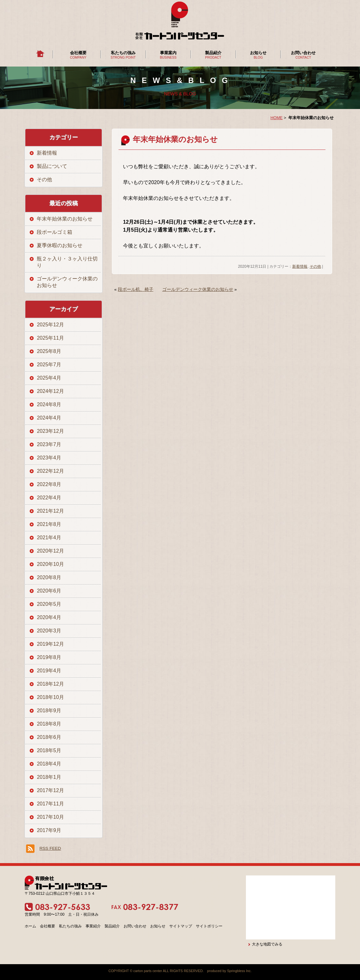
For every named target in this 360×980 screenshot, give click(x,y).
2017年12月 (50, 790)
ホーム (30, 926)
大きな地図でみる (267, 944)
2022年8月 (49, 484)
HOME (276, 118)
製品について (52, 166)
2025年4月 (49, 378)
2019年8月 (49, 657)
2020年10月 (50, 564)
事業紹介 (93, 926)
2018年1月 (49, 777)
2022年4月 (49, 498)
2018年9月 (49, 711)
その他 (315, 266)
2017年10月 (50, 817)
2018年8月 (49, 724)
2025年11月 (50, 338)
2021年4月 (49, 538)
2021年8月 (49, 524)
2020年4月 (49, 617)
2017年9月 (49, 830)
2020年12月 (50, 551)
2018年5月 (49, 750)
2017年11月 (50, 804)
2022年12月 (50, 471)
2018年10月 (50, 697)
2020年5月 (49, 604)
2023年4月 (49, 458)
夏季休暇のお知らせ (60, 245)
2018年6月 (49, 737)
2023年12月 (50, 431)
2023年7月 (49, 444)
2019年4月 (49, 671)
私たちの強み (123, 53)
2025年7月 (49, 365)
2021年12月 (50, 511)
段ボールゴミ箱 (55, 232)
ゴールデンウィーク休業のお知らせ (198, 289)
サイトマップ (181, 926)
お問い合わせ (303, 53)
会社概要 (78, 53)
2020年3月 (49, 631)
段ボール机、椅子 (136, 289)
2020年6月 (49, 591)
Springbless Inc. (239, 971)
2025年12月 (50, 325)
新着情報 (300, 266)
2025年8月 (49, 351)
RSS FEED (50, 848)
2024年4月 (49, 418)
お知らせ (258, 53)
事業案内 (168, 53)
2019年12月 (50, 644)
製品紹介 (213, 53)
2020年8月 (49, 577)
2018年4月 (49, 764)
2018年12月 (50, 684)
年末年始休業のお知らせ (175, 139)
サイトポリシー (209, 926)
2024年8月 (49, 404)
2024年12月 (50, 391)
